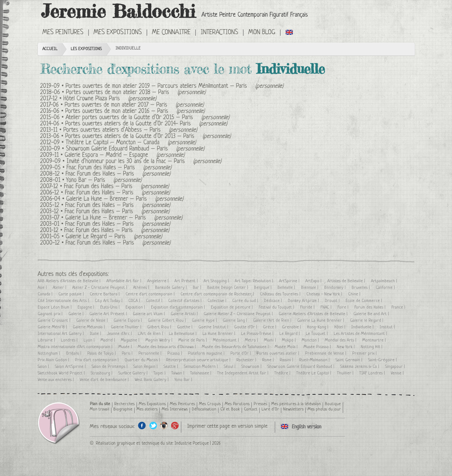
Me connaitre (171, 33)
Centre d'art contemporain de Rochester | (218, 294)
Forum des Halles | (371, 307)
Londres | (70, 340)
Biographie (123, 409)
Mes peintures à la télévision (296, 404)
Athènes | (142, 288)
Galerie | (77, 314)
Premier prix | (365, 354)
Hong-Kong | (318, 327)
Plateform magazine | (207, 354)
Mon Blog (262, 33)
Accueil (50, 49)
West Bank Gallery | (152, 380)
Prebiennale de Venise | (326, 354)
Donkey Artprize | (304, 301)
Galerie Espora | (128, 321)
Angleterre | (159, 281)
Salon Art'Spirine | (71, 367)
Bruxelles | (361, 288)
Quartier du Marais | (143, 360)
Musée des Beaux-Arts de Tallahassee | (236, 347)
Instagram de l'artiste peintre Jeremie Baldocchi (164, 425)
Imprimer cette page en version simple (227, 426)
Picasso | (175, 354)
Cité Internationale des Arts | (64, 301)
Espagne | (86, 307)
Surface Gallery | (134, 373)
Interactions (219, 33)
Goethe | (185, 327)
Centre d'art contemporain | (151, 294)
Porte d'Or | (241, 354)
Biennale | (310, 288)
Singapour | (396, 367)
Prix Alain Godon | (54, 360)
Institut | (388, 327)
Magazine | (131, 340)
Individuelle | (363, 327)
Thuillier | (346, 373)
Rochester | (247, 360)
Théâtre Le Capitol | (314, 373)
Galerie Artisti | (185, 314)
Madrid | (108, 340)
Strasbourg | (102, 373)
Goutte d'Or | (246, 327)
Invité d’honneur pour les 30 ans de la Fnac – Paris (126, 162)
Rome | (269, 360)
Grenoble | (292, 327)
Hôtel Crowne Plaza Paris (92, 99)
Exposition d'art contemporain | (179, 307)
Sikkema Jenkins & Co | (360, 367)
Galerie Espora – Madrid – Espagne (106, 155)
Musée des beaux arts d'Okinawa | (167, 347)
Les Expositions (86, 49)
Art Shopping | (217, 281)
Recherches (124, 404)
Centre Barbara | (105, 294)
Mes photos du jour (324, 409)
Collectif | (155, 301)
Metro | (252, 340)
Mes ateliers (147, 409)
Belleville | (287, 288)
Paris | (128, 354)
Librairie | (47, 340)
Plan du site (100, 404)
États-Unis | (110, 307)
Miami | (271, 340)
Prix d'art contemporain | (97, 360)
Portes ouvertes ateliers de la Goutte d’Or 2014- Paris (128, 124)
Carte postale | (72, 294)
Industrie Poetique (192, 443)
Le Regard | (290, 334)
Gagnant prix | (51, 314)
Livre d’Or (270, 409)
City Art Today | (109, 301)
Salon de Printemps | (110, 367)
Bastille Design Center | (228, 288)
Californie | (386, 288)
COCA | (135, 301)
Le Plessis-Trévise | (258, 334)
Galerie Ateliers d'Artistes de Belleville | (314, 314)
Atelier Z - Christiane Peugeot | (100, 288)
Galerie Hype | (205, 321)
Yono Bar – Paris (86, 180)
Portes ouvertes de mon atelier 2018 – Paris (118, 93)
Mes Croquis (210, 404)
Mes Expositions (118, 33)
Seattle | (171, 367)
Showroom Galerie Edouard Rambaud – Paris (117, 149)
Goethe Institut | (214, 327)
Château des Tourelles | (281, 294)
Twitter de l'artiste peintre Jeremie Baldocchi (153, 425)
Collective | (218, 301)
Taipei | (160, 373)
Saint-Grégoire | (383, 360)
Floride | (308, 307)
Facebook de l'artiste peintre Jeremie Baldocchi (142, 425)
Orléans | (74, 354)
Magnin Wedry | (159, 340)
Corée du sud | (246, 301)
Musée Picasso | (318, 347)
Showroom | (252, 367)
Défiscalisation (204, 409)
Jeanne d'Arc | (120, 334)
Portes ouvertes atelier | (279, 354)
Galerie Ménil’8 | (53, 327)
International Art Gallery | (61, 334)
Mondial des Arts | (341, 340)
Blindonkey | (336, 288)
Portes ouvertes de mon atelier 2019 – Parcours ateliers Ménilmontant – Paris (156, 86)
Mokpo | (289, 340)
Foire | (344, 307)
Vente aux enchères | (56, 380)
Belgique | (263, 288)
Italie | (96, 334)
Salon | (44, 367)
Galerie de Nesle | (93, 321)
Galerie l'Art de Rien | (273, 321)
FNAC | (327, 307)
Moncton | (311, 340)
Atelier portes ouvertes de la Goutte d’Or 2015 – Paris (129, 118)
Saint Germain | (350, 360)
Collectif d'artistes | (186, 301)
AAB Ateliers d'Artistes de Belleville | (70, 281)
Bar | (198, 288)
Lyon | (90, 340)
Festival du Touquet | (277, 307)
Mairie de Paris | (193, 340)
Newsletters (293, 409)
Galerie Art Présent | (109, 314)
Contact (251, 409)
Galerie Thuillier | (127, 327)
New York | (346, 347)
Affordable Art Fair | (124, 281)
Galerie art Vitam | (149, 314)
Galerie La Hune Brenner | (321, 321)
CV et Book (230, 409)
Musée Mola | (287, 347)
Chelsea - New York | (325, 294)
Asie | (43, 288)
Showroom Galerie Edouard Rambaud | (301, 367)
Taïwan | (178, 373)
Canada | (46, 294)
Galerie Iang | (236, 321)
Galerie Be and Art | (372, 314)
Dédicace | (274, 301)
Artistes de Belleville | (347, 281)
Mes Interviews (175, 409)
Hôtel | (340, 327)
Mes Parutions (237, 404)
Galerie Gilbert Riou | (167, 321)
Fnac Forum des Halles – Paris (101, 168)
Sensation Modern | (202, 367)
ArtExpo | (314, 281)
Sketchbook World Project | (62, 373)
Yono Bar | (184, 380)
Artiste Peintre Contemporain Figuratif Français (255, 15)
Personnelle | (151, 354)
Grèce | (270, 327)
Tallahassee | (201, 373)
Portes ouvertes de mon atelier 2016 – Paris (117, 111)
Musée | (126, 347)
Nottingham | (49, 354)
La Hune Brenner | (219, 334)
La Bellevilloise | (183, 334)
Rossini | (287, 360)
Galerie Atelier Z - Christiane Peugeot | (239, 314)
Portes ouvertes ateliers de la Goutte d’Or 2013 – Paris (130, 137)
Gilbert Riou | (160, 327)
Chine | (355, 294)
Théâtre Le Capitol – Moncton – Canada (113, 143)
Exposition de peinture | (232, 307)
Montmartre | (375, 340)
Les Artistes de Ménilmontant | (361, 334)
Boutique (333, 404)
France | (399, 307)
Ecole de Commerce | (364, 301)
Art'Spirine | (290, 281)
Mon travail (100, 409)
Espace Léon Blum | (55, 307)
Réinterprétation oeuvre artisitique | (199, 360)
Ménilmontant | (226, 340)
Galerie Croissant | (55, 321)
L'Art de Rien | (151, 334)
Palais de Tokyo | (102, 354)
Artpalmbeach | (385, 281)
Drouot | (333, 301)
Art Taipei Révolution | (255, 281)
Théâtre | (283, 373)
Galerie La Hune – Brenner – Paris (107, 199)
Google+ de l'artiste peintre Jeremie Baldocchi (175, 425)
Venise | (398, 373)
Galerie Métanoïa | (89, 327)
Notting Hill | (372, 347)
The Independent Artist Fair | (243, 373)
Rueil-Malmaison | (315, 360)
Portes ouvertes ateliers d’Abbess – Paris (112, 130)
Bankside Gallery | (172, 288)
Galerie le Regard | (367, 321)
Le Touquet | (317, 334)
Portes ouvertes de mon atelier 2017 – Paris (116, 105)
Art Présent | (187, 281)
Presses (260, 404)
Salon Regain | (146, 367)
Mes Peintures (63, 33)
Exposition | (136, 307)
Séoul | (230, 367)
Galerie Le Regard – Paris (96, 237)
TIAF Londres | (373, 373)
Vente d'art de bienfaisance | (105, 380)
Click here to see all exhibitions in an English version (290, 32)
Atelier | (60, 288)
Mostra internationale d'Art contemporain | (76, 347)
